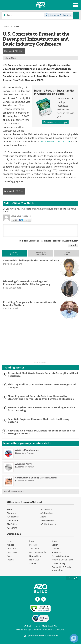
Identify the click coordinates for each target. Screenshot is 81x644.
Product (11, 560)
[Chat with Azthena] (74, 638)
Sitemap (33, 563)
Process (33, 545)
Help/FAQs (34, 560)
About (55, 541)
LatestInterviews (15, 253)
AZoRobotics (13, 517)
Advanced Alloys (23, 464)
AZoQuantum (47, 513)
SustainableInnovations (41, 253)
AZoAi (43, 517)
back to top (72, 578)
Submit (73, 245)
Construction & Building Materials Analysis (36, 478)
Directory (11, 549)
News (17, 27)
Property (33, 541)
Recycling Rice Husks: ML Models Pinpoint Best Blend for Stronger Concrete (42, 432)
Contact (55, 549)
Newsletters (35, 556)
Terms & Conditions (61, 556)
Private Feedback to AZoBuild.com (61, 241)
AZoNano (11, 513)
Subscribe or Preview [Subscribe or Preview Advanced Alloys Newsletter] (25, 467)
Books (10, 556)
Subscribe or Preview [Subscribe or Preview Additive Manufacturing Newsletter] (25, 453)
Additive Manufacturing (27, 450)
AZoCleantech (13, 520)
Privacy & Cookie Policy (62, 560)
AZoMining (12, 528)
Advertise (56, 552)
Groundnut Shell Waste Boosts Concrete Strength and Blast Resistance (43, 375)
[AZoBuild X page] (44, 599)
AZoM (10, 509)
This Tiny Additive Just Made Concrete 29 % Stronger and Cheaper (42, 386)
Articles (10, 545)
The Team (34, 549)
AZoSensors (46, 509)
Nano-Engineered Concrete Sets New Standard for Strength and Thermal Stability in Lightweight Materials (41, 398)
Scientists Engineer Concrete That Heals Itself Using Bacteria (39, 421)
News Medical (47, 520)
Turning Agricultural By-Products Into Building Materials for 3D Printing (42, 409)
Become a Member (38, 552)
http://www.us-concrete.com (55, 141)
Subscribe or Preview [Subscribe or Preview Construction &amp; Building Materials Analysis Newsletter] (25, 481)
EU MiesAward (66, 253)
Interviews (12, 552)
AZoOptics (12, 524)
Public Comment (30, 241)
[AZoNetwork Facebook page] (37, 599)
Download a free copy (55, 122)
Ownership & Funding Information (62, 569)
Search (55, 545)
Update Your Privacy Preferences (41, 635)
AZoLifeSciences (48, 524)
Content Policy (58, 563)
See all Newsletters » (14, 491)
